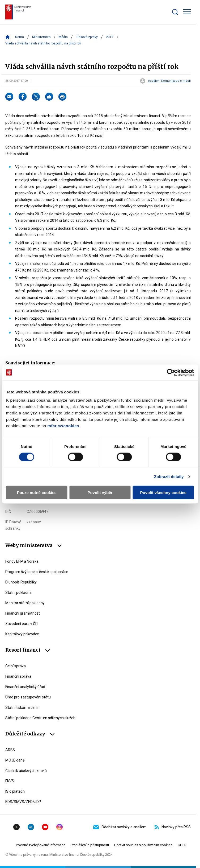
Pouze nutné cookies (37, 493)
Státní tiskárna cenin (22, 707)
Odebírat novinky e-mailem (120, 827)
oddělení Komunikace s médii (169, 81)
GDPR (182, 845)
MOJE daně (15, 760)
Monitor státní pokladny (25, 603)
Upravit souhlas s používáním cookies (143, 845)
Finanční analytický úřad (25, 687)
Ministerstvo (41, 37)
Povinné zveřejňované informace (41, 845)
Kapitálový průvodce (22, 634)
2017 (110, 37)
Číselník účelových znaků (26, 771)
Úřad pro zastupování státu (28, 697)
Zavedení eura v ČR (22, 624)
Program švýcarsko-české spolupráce (37, 572)
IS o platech (15, 791)
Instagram (59, 827)
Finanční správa (18, 676)
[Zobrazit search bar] (175, 12)
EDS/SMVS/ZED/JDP (23, 802)
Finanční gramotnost (23, 613)
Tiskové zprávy (87, 37)
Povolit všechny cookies (163, 493)
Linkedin (31, 827)
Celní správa (16, 666)
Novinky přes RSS (173, 827)
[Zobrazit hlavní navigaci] (187, 12)
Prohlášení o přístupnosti (90, 845)
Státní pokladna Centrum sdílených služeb (40, 718)
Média (63, 37)
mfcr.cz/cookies (63, 426)
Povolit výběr (100, 493)
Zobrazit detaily (169, 476)
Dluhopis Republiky (21, 582)
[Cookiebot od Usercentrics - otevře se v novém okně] (171, 372)
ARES (10, 750)
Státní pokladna (18, 593)
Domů (20, 37)
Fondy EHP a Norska (22, 561)
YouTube (45, 827)
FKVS (10, 781)
